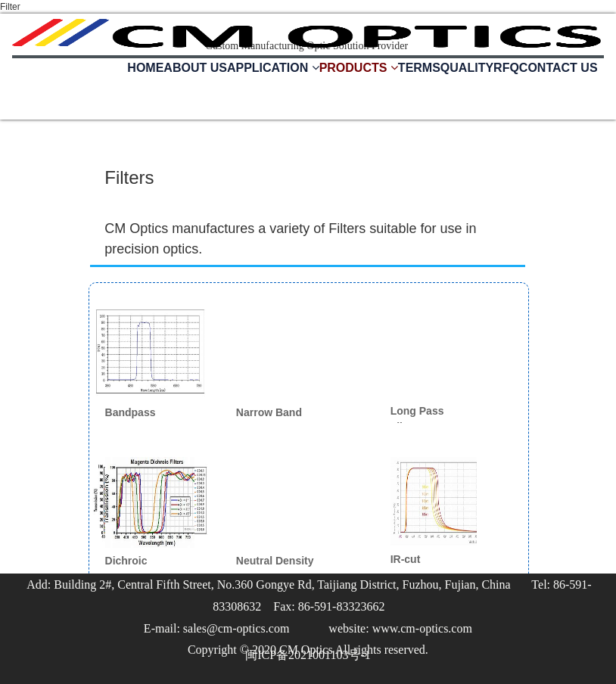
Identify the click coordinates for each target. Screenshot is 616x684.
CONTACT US (558, 68)
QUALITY (467, 68)
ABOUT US (195, 68)
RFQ (506, 68)
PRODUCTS (359, 68)
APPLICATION (273, 68)
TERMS (419, 68)
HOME (145, 68)
